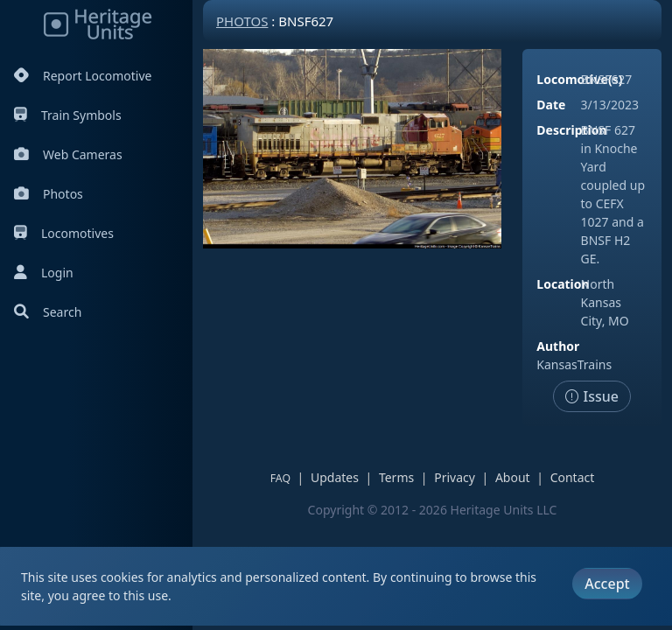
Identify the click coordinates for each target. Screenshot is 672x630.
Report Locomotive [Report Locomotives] (83, 76)
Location (563, 284)
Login (44, 273)
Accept (607, 584)
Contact (573, 477)
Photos (49, 194)
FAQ (280, 478)
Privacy (455, 477)
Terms (396, 477)
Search (48, 312)
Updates (335, 477)
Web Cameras (68, 154)
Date (551, 105)
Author (558, 346)
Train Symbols (68, 115)
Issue (592, 396)
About (513, 477)
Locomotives (64, 233)
